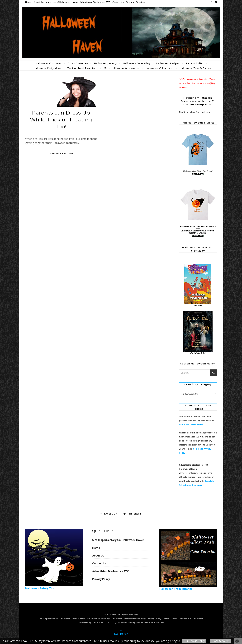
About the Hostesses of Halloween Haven (56, 2)
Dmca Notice (78, 619)
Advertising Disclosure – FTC (95, 2)
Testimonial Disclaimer (191, 619)
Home (28, 2)
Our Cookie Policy (194, 641)
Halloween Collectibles (160, 68)
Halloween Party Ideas (47, 68)
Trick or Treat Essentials (83, 68)
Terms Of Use (170, 619)
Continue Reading (61, 153)
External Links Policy (135, 619)
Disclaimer (65, 619)
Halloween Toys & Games (195, 68)
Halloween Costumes (49, 63)
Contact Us (118, 2)
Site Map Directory (136, 2)
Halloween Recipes (168, 63)
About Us (98, 556)
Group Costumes (78, 63)
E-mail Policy (93, 619)
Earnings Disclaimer (112, 619)
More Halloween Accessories (122, 68)
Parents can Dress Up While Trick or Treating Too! (61, 120)
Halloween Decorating (137, 63)
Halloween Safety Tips (54, 560)
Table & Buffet (195, 63)
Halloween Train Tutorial (188, 560)
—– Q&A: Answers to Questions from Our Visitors (137, 623)
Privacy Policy (101, 579)
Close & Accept (221, 641)
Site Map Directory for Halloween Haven (118, 540)
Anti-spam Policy (49, 619)
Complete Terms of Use (191, 425)
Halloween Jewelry (106, 63)
